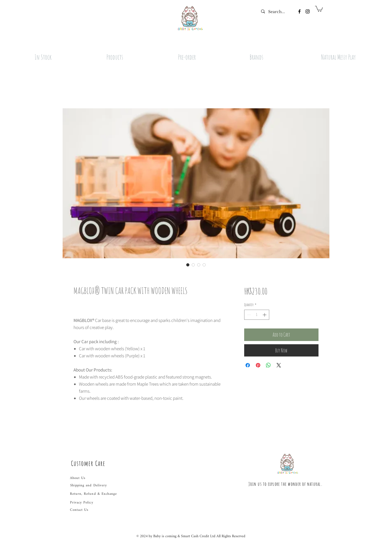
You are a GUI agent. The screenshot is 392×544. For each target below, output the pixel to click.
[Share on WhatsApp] (268, 365)
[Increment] (265, 315)
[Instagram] (308, 11)
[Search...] (277, 12)
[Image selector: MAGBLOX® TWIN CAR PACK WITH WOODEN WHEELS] (188, 265)
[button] (319, 8)
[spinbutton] (257, 315)
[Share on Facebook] (248, 365)
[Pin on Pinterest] (258, 365)
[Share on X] (279, 365)
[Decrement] (248, 315)
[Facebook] (299, 11)
